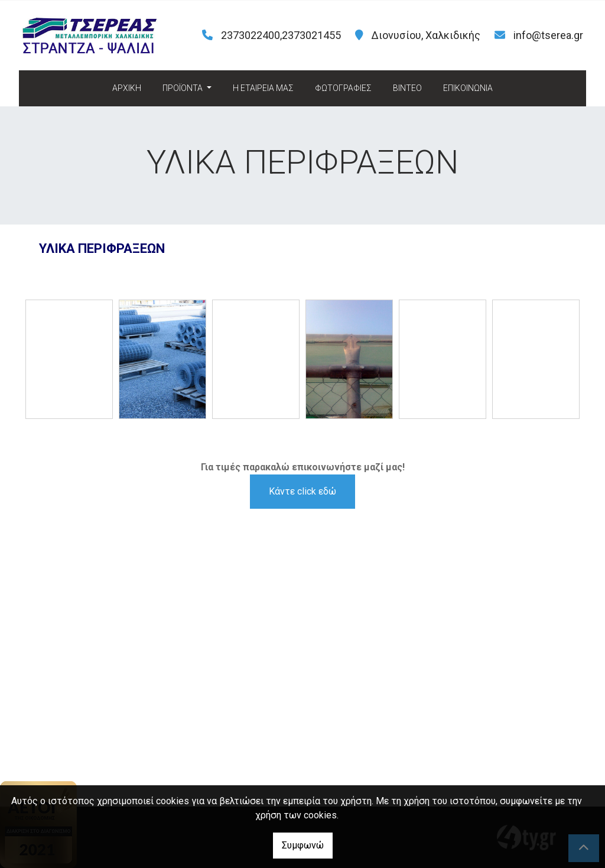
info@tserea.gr (548, 35)
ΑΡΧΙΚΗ (127, 88)
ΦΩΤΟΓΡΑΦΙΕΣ (343, 88)
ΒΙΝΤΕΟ (407, 88)
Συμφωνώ (303, 845)
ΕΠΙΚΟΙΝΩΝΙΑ (468, 88)
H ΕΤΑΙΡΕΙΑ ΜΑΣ (263, 88)
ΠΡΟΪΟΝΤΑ (183, 88)
